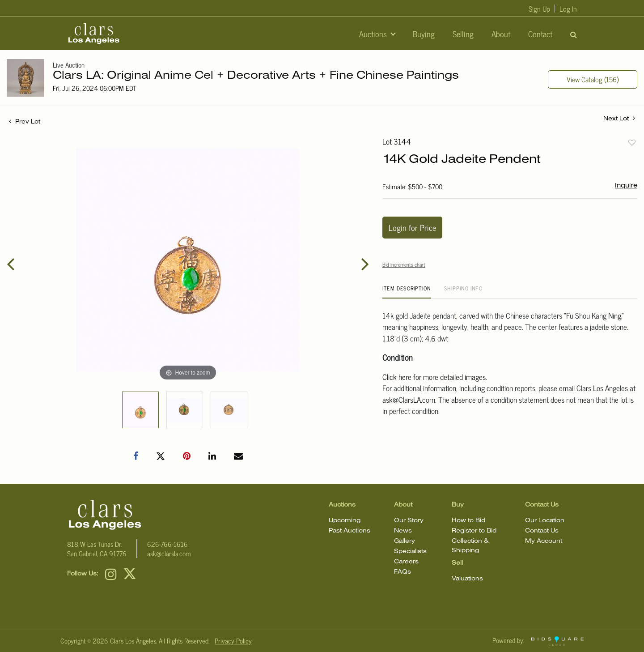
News (403, 531)
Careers (406, 562)
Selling (463, 34)
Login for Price (412, 227)
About (501, 34)
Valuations (467, 579)
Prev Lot (25, 122)
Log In (568, 9)
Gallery (405, 541)
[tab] (407, 292)
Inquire (626, 186)
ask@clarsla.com (169, 553)
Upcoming (345, 521)
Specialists (410, 552)
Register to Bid (474, 531)
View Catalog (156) (593, 79)
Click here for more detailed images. (435, 377)
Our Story (409, 521)
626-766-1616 (167, 544)
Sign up (539, 9)
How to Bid (468, 521)
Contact (540, 34)
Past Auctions (350, 531)
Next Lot (619, 118)
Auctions (374, 34)
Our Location (545, 521)
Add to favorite (632, 142)
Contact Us (542, 531)
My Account (544, 541)
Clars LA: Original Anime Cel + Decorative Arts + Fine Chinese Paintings (256, 76)
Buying (424, 34)
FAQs (402, 572)
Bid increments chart (404, 264)
